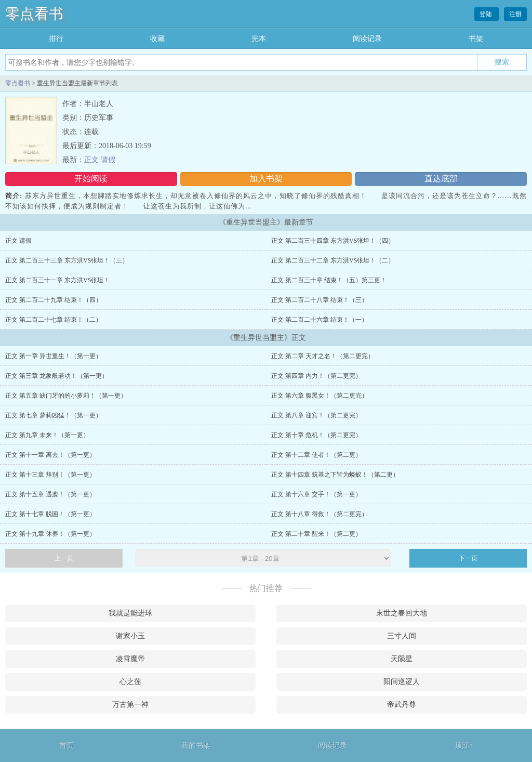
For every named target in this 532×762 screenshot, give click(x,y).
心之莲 (130, 682)
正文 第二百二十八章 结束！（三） (320, 300)
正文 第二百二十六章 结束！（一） (320, 320)
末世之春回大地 (402, 613)
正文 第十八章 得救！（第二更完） (320, 514)
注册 (515, 14)
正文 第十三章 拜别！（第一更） (50, 475)
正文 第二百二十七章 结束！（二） (54, 320)
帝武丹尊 (402, 705)
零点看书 (34, 14)
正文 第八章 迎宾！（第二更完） (316, 415)
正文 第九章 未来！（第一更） (47, 435)
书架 (476, 39)
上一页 (64, 558)
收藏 (157, 39)
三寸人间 (402, 636)
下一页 (468, 558)
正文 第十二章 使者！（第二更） (316, 455)
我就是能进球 (130, 613)
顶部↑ (464, 746)
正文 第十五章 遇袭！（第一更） (50, 494)
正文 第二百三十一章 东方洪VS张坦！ (57, 280)
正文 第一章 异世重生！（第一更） (54, 356)
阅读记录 (367, 39)
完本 (259, 39)
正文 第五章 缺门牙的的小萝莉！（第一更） (66, 396)
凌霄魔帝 (130, 659)
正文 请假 (100, 160)
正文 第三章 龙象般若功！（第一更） (57, 376)
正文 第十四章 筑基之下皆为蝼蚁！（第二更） (335, 475)
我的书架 (196, 746)
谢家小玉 (130, 636)
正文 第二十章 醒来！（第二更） (316, 534)
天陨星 (402, 659)
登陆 (487, 14)
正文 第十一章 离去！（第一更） (50, 455)
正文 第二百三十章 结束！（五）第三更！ (329, 280)
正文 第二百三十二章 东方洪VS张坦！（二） (333, 260)
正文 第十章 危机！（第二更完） (316, 435)
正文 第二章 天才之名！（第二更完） (323, 356)
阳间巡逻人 (402, 682)
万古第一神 (130, 705)
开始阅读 (91, 179)
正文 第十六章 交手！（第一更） (316, 494)
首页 (66, 746)
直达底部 (441, 179)
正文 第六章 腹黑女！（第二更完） (320, 396)
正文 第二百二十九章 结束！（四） (54, 300)
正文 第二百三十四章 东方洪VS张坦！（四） (333, 241)
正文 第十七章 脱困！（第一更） (50, 514)
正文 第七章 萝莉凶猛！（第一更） (54, 415)
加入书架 (266, 179)
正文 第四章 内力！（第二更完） (316, 376)
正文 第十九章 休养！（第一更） (50, 534)
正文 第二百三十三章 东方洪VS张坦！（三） (67, 260)
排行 (56, 39)
